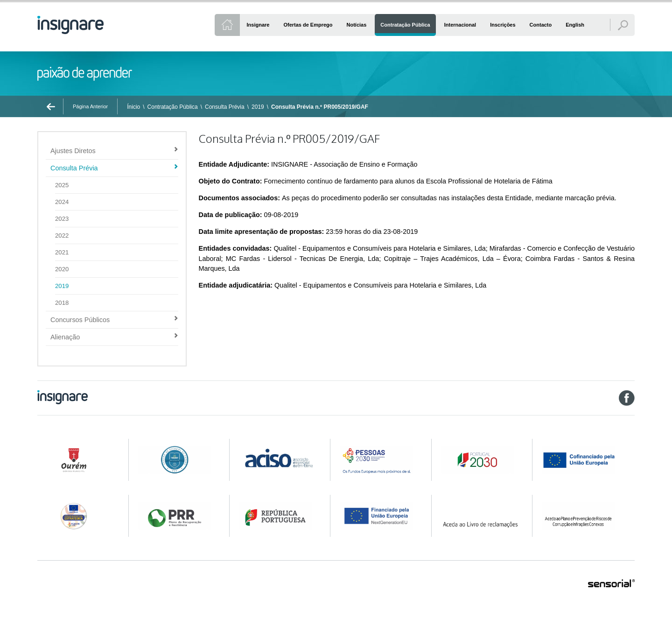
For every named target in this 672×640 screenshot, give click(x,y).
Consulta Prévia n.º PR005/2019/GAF (320, 107)
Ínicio (133, 107)
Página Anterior (90, 106)
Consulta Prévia (225, 107)
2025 (62, 185)
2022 (62, 236)
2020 (62, 269)
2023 (62, 219)
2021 (62, 252)
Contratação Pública (173, 107)
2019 (258, 107)
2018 (62, 303)
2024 (62, 202)
